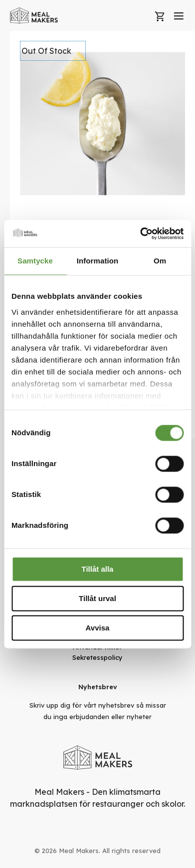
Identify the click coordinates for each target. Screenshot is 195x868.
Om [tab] (160, 261)
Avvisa (98, 628)
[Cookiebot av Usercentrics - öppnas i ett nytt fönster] (140, 234)
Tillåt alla (98, 569)
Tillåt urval (97, 598)
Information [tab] (98, 261)
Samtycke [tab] (35, 261)
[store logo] (34, 15)
